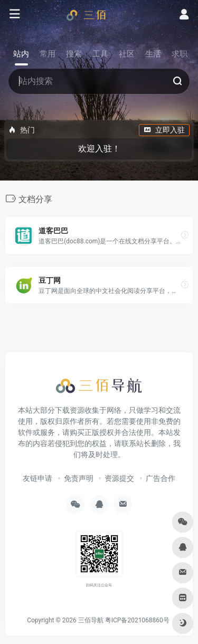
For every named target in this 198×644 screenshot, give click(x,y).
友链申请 (37, 478)
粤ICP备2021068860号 (137, 620)
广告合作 (161, 478)
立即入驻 (164, 130)
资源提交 (119, 478)
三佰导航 (91, 620)
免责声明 (79, 478)
